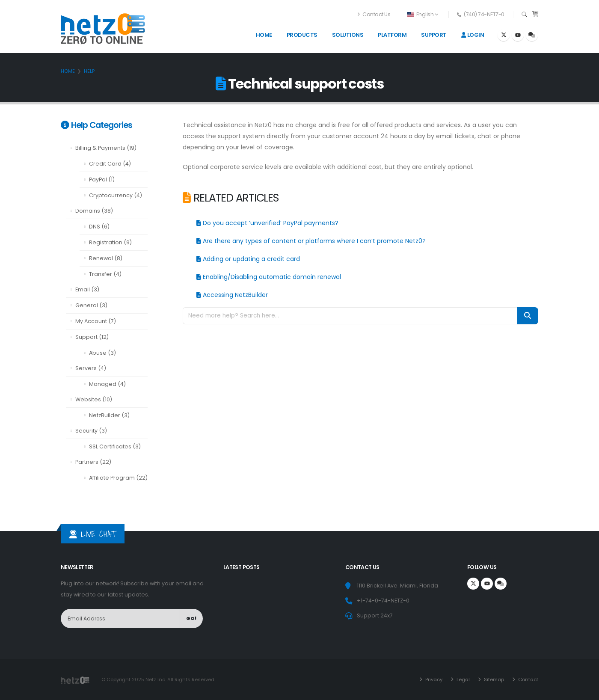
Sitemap (493, 679)
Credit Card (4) (110, 164)
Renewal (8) (106, 258)
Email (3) (87, 289)
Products (302, 35)
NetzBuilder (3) (109, 415)
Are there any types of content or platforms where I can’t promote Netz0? (311, 241)
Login (473, 35)
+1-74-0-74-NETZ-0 (383, 601)
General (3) (91, 305)
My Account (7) (96, 321)
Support (434, 35)
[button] (423, 15)
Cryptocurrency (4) (116, 195)
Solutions (348, 35)
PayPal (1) (102, 179)
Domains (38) (94, 211)
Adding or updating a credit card (248, 259)
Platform (392, 35)
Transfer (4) (105, 274)
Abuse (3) (102, 353)
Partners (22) (93, 462)
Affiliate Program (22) (118, 478)
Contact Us (374, 14)
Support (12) (92, 337)
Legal (463, 679)
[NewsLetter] (120, 618)
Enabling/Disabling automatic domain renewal (269, 277)
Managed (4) (107, 384)
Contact (528, 679)
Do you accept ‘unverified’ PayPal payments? (267, 223)
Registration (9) (110, 242)
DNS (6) (99, 227)
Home (264, 35)
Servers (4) (91, 368)
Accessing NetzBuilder (232, 295)
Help (89, 71)
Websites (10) (94, 399)
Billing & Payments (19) (106, 148)
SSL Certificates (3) (115, 446)
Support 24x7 (375, 615)
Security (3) (91, 431)
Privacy (433, 679)
